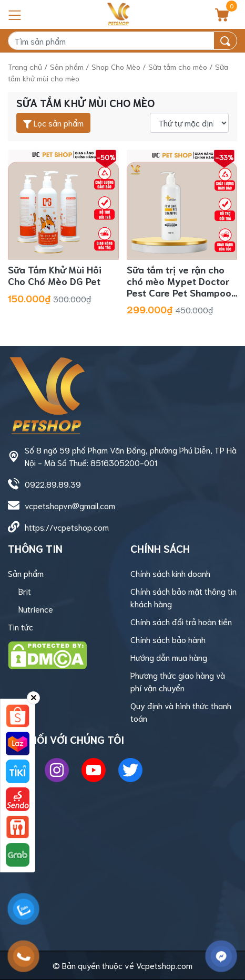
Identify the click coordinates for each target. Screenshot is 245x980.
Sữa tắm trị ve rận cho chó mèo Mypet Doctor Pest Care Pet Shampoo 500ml (179, 286)
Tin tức (21, 626)
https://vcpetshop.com (67, 527)
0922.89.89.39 (53, 484)
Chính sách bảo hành (168, 639)
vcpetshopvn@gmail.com (70, 505)
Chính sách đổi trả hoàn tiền (181, 621)
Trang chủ (25, 66)
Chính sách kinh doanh (170, 573)
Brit (25, 591)
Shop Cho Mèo (116, 66)
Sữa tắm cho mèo (178, 66)
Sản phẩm (67, 66)
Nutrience (36, 609)
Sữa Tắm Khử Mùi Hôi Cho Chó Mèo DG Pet (55, 275)
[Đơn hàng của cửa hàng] (189, 123)
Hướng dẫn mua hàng (169, 657)
